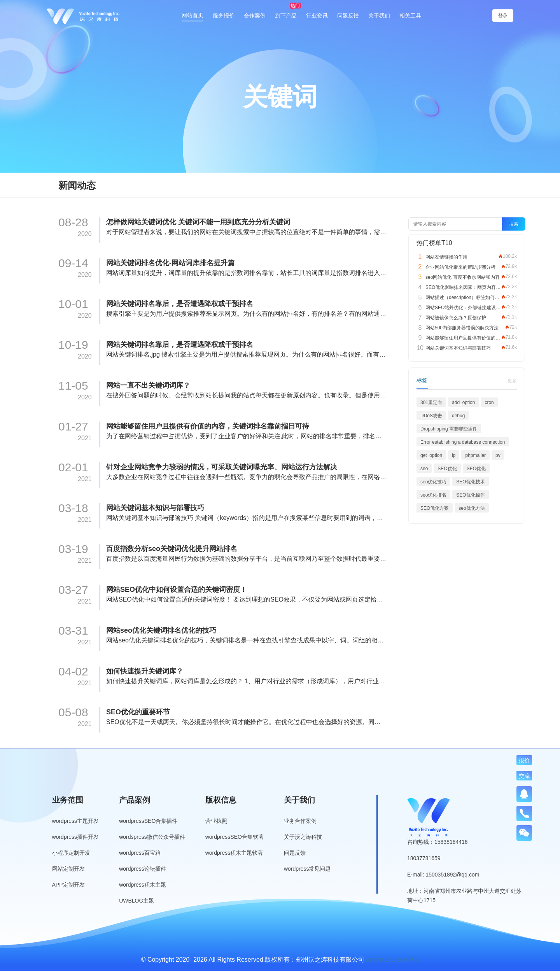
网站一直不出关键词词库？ (148, 385)
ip (454, 455)
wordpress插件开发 (76, 837)
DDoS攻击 (431, 416)
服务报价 (224, 16)
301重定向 (431, 402)
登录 (503, 16)
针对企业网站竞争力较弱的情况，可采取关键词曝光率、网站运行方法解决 (222, 467)
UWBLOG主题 (136, 901)
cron (489, 402)
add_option (463, 402)
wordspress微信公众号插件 (152, 837)
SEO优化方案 (435, 508)
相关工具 (410, 16)
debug (458, 416)
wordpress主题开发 (76, 821)
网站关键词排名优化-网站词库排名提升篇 (170, 263)
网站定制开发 (68, 869)
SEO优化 (447, 469)
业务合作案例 (300, 821)
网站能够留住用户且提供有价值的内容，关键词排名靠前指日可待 (208, 426)
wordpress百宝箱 (140, 853)
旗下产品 (286, 16)
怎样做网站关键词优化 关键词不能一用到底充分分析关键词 (198, 222)
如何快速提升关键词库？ (145, 671)
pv (498, 455)
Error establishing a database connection (463, 442)
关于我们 (379, 16)
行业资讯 (317, 16)
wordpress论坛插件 (143, 869)
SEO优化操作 (470, 495)
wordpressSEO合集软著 (234, 837)
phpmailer (475, 455)
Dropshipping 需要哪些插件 (449, 429)
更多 (512, 381)
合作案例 (255, 16)
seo (424, 469)
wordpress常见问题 (307, 869)
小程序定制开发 (71, 853)
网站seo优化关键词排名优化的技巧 (161, 630)
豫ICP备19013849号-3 (392, 960)
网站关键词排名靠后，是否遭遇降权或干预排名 (180, 304)
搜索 (514, 224)
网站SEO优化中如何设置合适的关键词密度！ (177, 590)
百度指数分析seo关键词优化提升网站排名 (172, 549)
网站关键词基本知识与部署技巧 (155, 508)
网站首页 (192, 15)
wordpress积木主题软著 (234, 853)
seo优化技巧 (433, 482)
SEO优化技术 (470, 482)
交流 (524, 776)
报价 (524, 760)
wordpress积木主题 (143, 885)
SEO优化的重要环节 (138, 712)
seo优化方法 (472, 508)
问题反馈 (348, 16)
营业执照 (216, 821)
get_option (431, 455)
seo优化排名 (433, 495)
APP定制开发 (68, 885)
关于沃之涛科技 (303, 837)
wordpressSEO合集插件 (148, 821)
